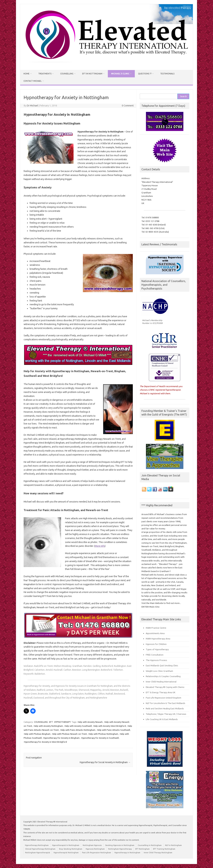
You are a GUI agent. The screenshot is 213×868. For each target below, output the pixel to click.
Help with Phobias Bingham (37, 734)
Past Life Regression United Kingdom (163, 698)
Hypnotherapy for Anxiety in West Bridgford (45, 742)
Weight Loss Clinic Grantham (159, 671)
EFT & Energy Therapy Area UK (161, 692)
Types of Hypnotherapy (157, 649)
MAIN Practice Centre (156, 628)
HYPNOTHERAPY (62, 722)
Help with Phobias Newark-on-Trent (69, 734)
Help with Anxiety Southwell (78, 726)
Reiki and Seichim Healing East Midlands (165, 708)
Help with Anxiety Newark (90, 722)
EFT (51, 722)
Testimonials (167, 74)
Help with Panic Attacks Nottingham (78, 730)
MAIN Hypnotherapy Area (158, 639)
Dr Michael (33, 106)
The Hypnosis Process (156, 660)
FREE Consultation (155, 655)
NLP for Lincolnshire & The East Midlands (165, 703)
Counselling (67, 74)
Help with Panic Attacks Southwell (113, 730)
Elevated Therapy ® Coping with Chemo (165, 687)
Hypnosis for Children (156, 644)
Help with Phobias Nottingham (103, 734)
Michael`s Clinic (120, 74)
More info (100, 546)
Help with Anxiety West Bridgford (110, 726)
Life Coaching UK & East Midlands (162, 719)
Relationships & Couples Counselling (163, 676)
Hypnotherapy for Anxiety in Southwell (100, 738)
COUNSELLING (41, 722)
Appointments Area (155, 633)
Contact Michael (33, 81)
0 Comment (128, 106)
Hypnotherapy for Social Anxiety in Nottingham (105, 762)
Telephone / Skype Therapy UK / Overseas (166, 714)
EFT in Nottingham (92, 74)
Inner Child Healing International (161, 682)
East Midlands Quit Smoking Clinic (162, 665)
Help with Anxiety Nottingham (48, 726)
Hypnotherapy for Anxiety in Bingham (61, 738)
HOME (26, 74)
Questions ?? (145, 74)
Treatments (45, 74)
